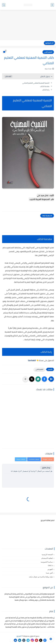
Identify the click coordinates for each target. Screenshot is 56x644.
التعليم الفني (48, 52)
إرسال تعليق (46, 468)
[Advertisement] (28, 25)
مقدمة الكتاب (45, 86)
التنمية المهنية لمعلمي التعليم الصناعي (36, 83)
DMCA (50, 566)
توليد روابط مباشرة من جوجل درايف (41, 577)
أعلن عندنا (49, 573)
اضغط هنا (32, 360)
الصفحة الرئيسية (47, 555)
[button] (44, 379)
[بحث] (4, 5)
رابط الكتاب (46, 90)
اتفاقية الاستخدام (47, 558)
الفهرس (50, 569)
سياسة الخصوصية (47, 562)
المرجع (19, 636)
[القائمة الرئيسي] (52, 5)
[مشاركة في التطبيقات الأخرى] (25, 379)
